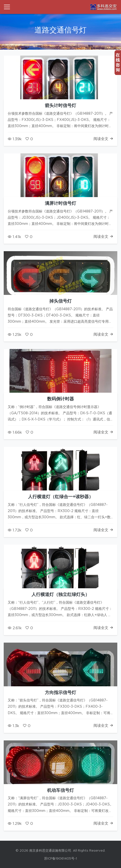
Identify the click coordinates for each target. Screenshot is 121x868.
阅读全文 (103, 139)
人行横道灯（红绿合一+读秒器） (61, 497)
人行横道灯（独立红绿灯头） (60, 595)
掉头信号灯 (60, 301)
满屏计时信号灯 (60, 204)
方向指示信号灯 (60, 693)
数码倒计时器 (60, 399)
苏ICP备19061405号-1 (60, 859)
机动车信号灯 (60, 791)
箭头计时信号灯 (60, 106)
